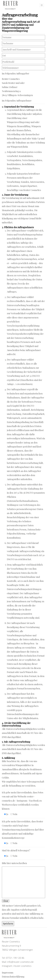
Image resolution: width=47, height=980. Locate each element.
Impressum (8, 973)
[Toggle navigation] (42, 5)
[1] (37, 648)
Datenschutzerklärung (13, 977)
